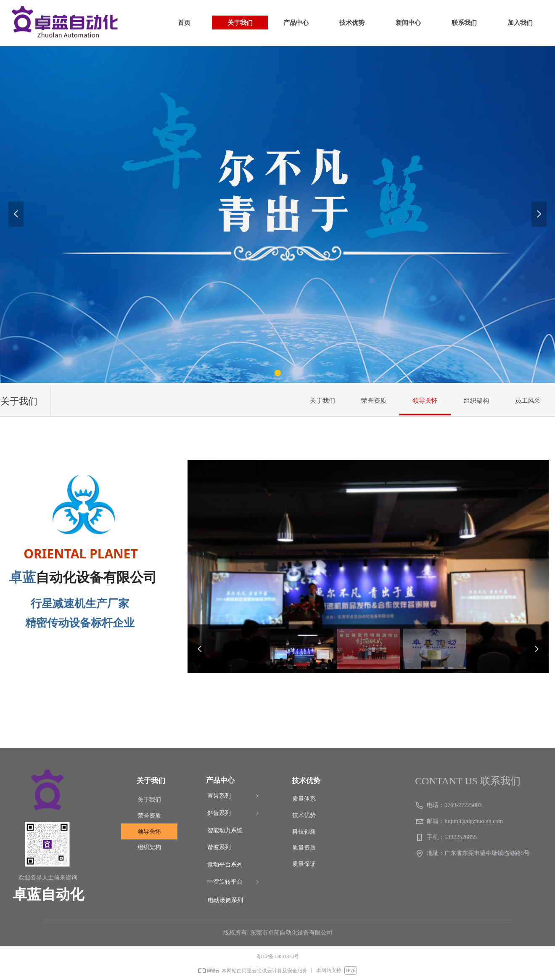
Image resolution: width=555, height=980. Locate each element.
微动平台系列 (225, 864)
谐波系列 (219, 847)
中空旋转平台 (234, 882)
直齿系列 (234, 796)
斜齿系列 (234, 814)
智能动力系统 (225, 830)
